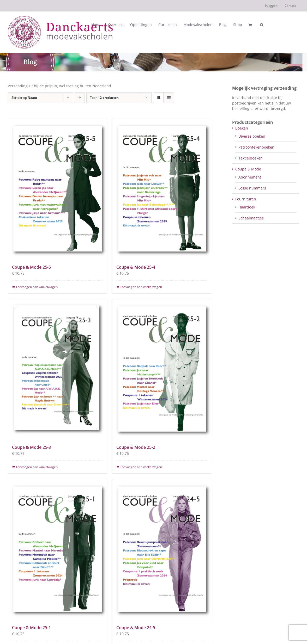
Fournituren (246, 199)
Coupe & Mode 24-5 (136, 628)
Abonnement (250, 177)
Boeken (242, 128)
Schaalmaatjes (251, 218)
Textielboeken (251, 158)
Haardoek (247, 207)
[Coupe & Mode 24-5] (162, 549)
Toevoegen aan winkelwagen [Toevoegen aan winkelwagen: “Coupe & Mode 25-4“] (141, 287)
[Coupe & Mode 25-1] (57, 549)
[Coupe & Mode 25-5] (57, 189)
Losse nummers (252, 188)
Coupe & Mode (248, 169)
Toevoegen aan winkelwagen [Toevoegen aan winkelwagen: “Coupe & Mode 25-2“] (141, 467)
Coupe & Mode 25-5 (31, 267)
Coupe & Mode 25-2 (136, 447)
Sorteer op (24, 98)
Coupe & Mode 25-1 (31, 628)
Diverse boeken (252, 136)
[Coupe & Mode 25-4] (162, 189)
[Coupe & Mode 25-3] (57, 369)
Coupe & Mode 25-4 (136, 267)
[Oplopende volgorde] (80, 98)
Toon (104, 98)
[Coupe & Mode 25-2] (162, 369)
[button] (262, 25)
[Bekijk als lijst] (169, 98)
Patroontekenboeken (256, 147)
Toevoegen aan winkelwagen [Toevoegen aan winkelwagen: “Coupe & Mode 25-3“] (37, 467)
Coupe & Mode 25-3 (31, 447)
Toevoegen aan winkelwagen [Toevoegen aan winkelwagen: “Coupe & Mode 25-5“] (37, 287)
